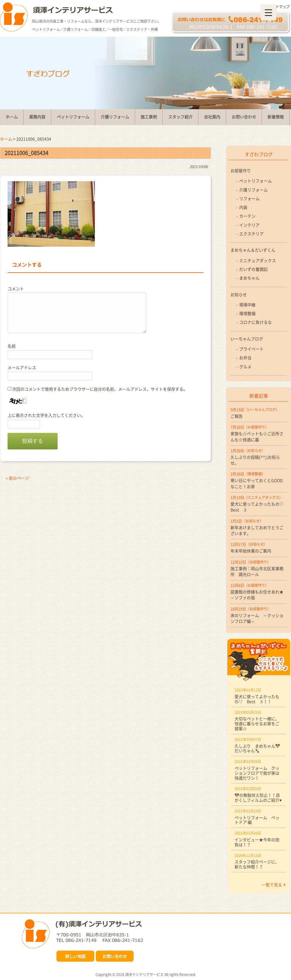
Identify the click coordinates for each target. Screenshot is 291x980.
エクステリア (251, 234)
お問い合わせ (115, 956)
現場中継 (247, 305)
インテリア (249, 225)
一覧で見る (274, 885)
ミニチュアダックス (258, 260)
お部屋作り (241, 170)
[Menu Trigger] (268, 12)
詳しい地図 (75, 956)
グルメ (245, 367)
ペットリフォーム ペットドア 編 (257, 820)
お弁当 (245, 358)
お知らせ (239, 294)
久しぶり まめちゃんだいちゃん (257, 748)
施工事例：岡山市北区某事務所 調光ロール (257, 571)
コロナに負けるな (255, 322)
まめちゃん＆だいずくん (253, 250)
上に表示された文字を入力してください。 (46, 415)
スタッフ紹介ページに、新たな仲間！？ (257, 864)
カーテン (247, 216)
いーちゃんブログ (247, 339)
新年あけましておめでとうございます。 (257, 530)
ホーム (6, 139)
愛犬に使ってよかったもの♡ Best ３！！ (257, 699)
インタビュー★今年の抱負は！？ (257, 842)
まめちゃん (249, 278)
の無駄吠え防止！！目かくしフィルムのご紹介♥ (258, 797)
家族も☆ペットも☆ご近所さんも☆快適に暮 (257, 436)
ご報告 (237, 416)
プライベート (251, 349)
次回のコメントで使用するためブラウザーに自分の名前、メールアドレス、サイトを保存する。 (100, 389)
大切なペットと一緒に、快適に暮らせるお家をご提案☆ (257, 723)
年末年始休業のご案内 (251, 551)
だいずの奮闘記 (253, 269)
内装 (243, 207)
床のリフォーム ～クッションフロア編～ (257, 618)
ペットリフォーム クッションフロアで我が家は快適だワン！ (257, 773)
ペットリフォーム (255, 181)
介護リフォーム (253, 190)
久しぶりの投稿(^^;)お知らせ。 (255, 460)
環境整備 (247, 313)
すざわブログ (259, 154)
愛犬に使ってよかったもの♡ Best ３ (259, 507)
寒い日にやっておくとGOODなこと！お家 (257, 483)
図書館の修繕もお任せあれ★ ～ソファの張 (259, 595)
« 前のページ (17, 478)
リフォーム (249, 198)
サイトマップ (279, 7)
